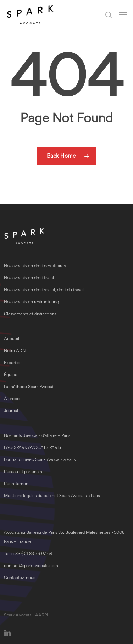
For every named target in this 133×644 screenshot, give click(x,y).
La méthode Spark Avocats (30, 387)
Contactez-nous (20, 578)
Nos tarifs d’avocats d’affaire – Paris (37, 436)
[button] (123, 15)
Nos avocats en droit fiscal (29, 278)
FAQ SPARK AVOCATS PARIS (32, 448)
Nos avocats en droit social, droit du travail (44, 290)
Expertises (14, 363)
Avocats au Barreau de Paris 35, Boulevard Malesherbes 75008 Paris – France (64, 537)
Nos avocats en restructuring (31, 302)
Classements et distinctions (30, 314)
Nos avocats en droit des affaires (35, 266)
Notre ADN (15, 351)
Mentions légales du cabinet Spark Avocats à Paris (52, 496)
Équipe (11, 375)
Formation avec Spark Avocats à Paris (40, 460)
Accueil (12, 339)
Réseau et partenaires (25, 472)
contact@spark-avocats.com (31, 566)
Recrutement (17, 484)
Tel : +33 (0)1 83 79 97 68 (28, 554)
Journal (11, 411)
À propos (13, 399)
